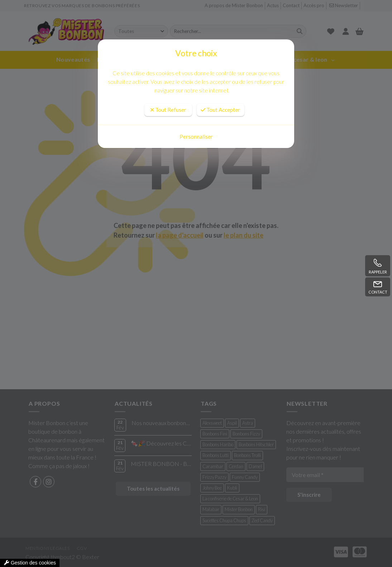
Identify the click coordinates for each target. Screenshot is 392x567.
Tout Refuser (168, 110)
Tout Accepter (220, 110)
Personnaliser (196, 137)
